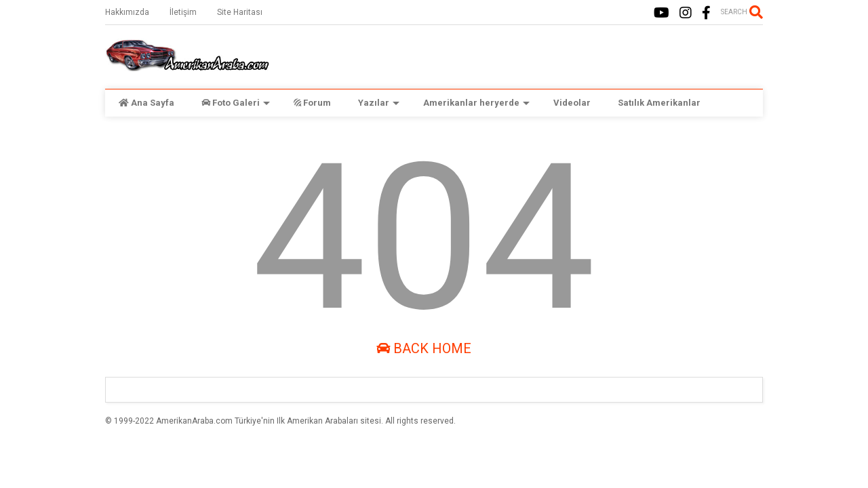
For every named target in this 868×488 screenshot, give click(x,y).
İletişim (183, 12)
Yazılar (379, 103)
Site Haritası (240, 12)
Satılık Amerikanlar (659, 103)
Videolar (572, 103)
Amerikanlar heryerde (476, 103)
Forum (312, 103)
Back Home (424, 348)
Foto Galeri (236, 103)
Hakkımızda (127, 12)
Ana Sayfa (146, 103)
